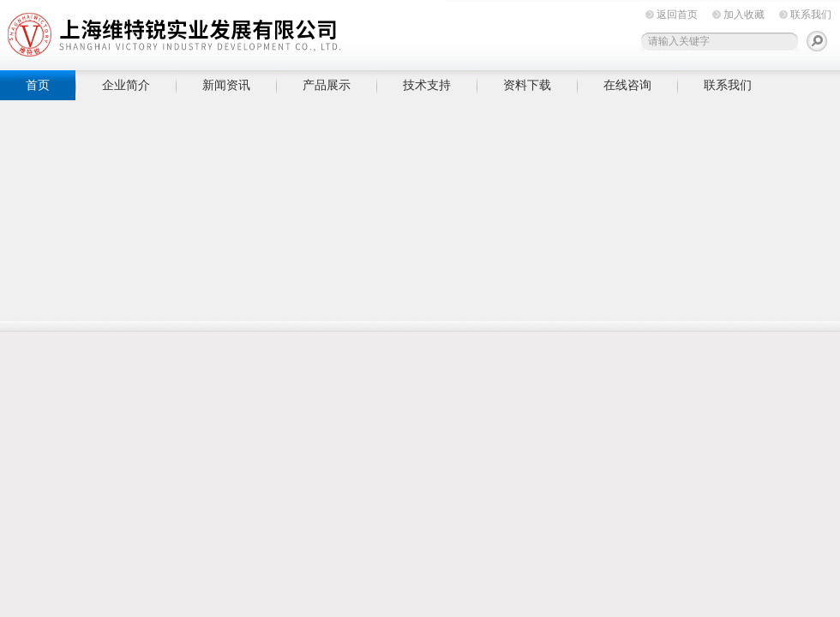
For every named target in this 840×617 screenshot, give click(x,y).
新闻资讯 (226, 85)
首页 (38, 85)
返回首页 (677, 15)
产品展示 (327, 85)
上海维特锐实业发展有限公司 (266, 32)
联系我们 (811, 15)
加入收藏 (744, 15)
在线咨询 (627, 85)
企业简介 (126, 85)
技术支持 (427, 85)
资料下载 (527, 85)
